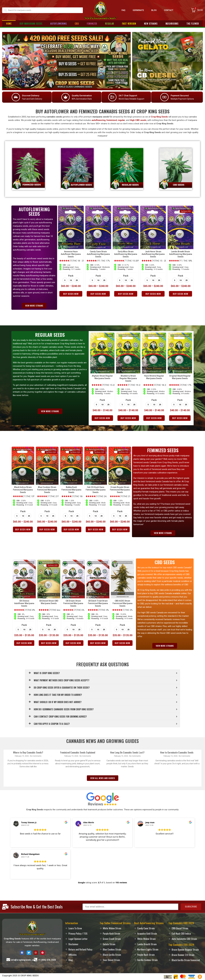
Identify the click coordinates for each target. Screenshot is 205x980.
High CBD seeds (138, 120)
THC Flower (193, 24)
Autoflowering (58, 24)
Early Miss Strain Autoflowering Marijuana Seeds (126, 254)
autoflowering (99, 120)
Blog (154, 10)
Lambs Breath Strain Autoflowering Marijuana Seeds (181, 254)
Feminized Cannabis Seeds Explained (78, 752)
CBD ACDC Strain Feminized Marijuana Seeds (123, 603)
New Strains (151, 24)
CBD (77, 24)
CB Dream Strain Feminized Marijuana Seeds (73, 603)
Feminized (92, 24)
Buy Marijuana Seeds (31, 24)
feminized (112, 120)
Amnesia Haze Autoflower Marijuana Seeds (71, 254)
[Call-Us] (36, 960)
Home (9, 24)
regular (121, 120)
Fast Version (129, 24)
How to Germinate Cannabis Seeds (177, 752)
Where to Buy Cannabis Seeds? (28, 752)
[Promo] (66, 61)
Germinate (138, 10)
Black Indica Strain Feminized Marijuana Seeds (23, 490)
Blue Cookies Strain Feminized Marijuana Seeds (47, 490)
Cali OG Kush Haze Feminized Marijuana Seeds (96, 490)
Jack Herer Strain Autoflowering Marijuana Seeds (153, 254)
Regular (110, 24)
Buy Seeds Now (71, 294)
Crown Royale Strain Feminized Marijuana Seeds (120, 490)
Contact (169, 10)
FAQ (123, 10)
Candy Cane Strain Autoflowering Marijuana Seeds (98, 254)
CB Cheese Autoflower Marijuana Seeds (24, 603)
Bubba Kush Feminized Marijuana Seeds (71, 490)
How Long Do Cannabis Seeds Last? (127, 752)
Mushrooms (172, 24)
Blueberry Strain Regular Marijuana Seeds (128, 378)
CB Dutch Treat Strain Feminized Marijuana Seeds (98, 603)
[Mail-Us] (8, 960)
